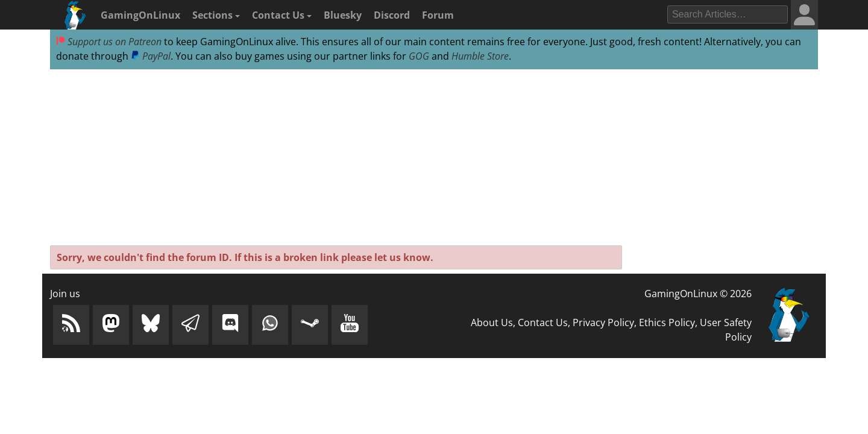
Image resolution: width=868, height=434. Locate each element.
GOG (419, 56)
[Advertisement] (434, 158)
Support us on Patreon (109, 42)
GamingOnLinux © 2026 (698, 294)
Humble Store (480, 56)
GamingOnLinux (140, 15)
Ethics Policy (667, 322)
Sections (216, 15)
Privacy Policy (603, 322)
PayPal (151, 56)
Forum (438, 15)
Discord (392, 15)
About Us (492, 322)
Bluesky (343, 15)
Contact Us (282, 15)
